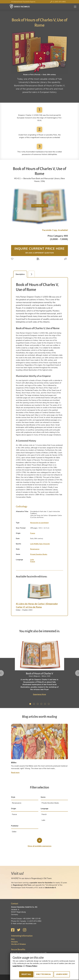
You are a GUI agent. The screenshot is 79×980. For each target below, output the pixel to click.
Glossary (14, 942)
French (33, 562)
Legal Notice (17, 966)
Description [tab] (20, 274)
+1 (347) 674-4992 (58, 2)
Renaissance (35, 549)
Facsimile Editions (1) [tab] (33, 274)
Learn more (62, 974)
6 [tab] (49, 704)
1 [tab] (31, 704)
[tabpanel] (39, 667)
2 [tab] (34, 704)
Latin (32, 560)
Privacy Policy (31, 966)
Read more (15, 773)
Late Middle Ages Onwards (40, 544)
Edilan (14, 832)
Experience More (39, 694)
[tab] (39, 592)
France (33, 533)
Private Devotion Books (39, 554)
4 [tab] (42, 704)
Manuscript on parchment (39, 523)
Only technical (44, 974)
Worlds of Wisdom (18, 944)
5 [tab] (45, 704)
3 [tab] (38, 704)
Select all (26, 974)
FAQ (13, 939)
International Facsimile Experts (23, 2)
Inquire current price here (39, 250)
